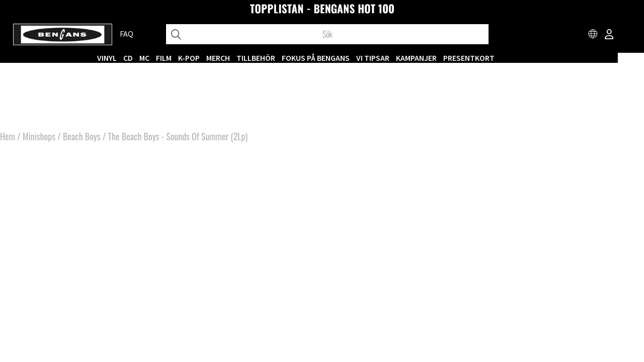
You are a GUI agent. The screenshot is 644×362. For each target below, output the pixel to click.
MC (171, 58)
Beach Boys (82, 141)
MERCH (244, 58)
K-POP (215, 58)
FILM (190, 58)
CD (154, 58)
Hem (8, 141)
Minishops (39, 141)
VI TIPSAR (399, 58)
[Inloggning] (609, 35)
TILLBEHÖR (282, 58)
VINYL (133, 58)
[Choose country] (593, 35)
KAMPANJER (442, 58)
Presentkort (495, 58)
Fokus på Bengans (342, 58)
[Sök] (327, 34)
